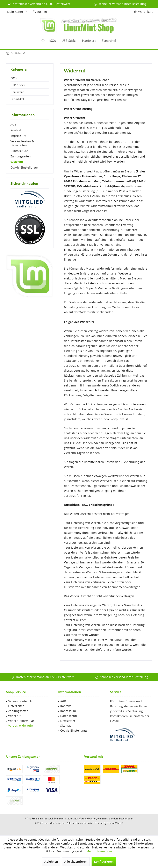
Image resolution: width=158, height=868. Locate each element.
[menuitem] (144, 12)
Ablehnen (51, 862)
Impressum (18, 136)
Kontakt (16, 130)
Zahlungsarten (21, 156)
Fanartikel (17, 99)
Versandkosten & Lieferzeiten (22, 143)
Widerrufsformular (21, 721)
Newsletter (68, 721)
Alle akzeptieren (76, 862)
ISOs (14, 78)
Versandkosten (88, 819)
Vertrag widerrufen (21, 725)
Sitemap (66, 725)
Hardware (17, 92)
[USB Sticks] (69, 41)
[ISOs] (53, 41)
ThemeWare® (115, 823)
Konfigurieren (104, 862)
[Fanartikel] (109, 41)
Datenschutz (19, 151)
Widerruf (17, 162)
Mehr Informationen (100, 851)
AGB (13, 125)
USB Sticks (18, 85)
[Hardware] (89, 41)
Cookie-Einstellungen (25, 167)
